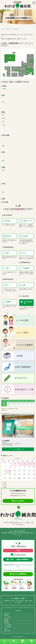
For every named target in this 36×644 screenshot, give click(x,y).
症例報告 (6, 621)
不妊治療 (25, 236)
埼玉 (3, 122)
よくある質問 (7, 627)
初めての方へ (7, 613)
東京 (3, 115)
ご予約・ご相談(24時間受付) (19, 559)
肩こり (8, 285)
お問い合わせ (7, 631)
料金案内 (6, 615)
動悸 (8, 268)
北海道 (4, 89)
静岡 (3, 161)
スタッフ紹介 (7, 617)
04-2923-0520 (19, 555)
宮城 (3, 102)
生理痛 (8, 221)
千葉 (3, 125)
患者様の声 (7, 623)
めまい (25, 253)
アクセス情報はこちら (18, 449)
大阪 (3, 170)
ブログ (6, 629)
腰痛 (24, 285)
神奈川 (4, 118)
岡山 (3, 192)
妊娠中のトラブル (28, 221)
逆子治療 (9, 236)
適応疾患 (6, 619)
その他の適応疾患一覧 (28, 303)
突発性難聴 (26, 268)
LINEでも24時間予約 (18, 501)
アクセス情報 (7, 625)
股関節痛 (9, 302)
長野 (3, 146)
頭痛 (8, 253)
